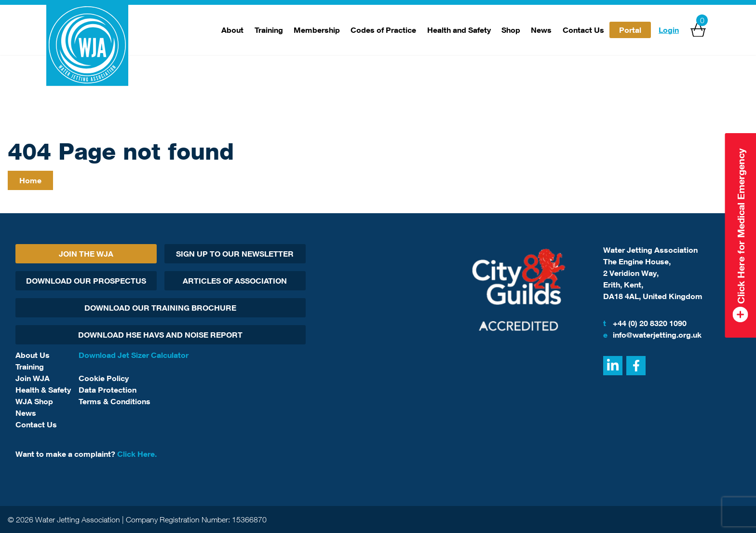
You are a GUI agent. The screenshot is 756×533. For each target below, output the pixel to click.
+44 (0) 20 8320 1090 (645, 323)
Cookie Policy (104, 378)
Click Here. (137, 454)
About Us (33, 355)
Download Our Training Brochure (160, 308)
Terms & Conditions (115, 401)
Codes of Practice (383, 30)
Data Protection (108, 390)
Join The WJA (86, 254)
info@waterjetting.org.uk (652, 335)
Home (30, 180)
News (541, 30)
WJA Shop (34, 401)
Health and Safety (459, 30)
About (232, 30)
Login (669, 30)
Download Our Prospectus (86, 281)
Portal (630, 30)
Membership (317, 30)
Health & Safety (43, 390)
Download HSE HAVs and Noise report (160, 335)
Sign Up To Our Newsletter (235, 254)
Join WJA (33, 378)
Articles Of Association (235, 281)
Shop (511, 30)
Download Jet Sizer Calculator (134, 355)
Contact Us (583, 30)
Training (269, 30)
